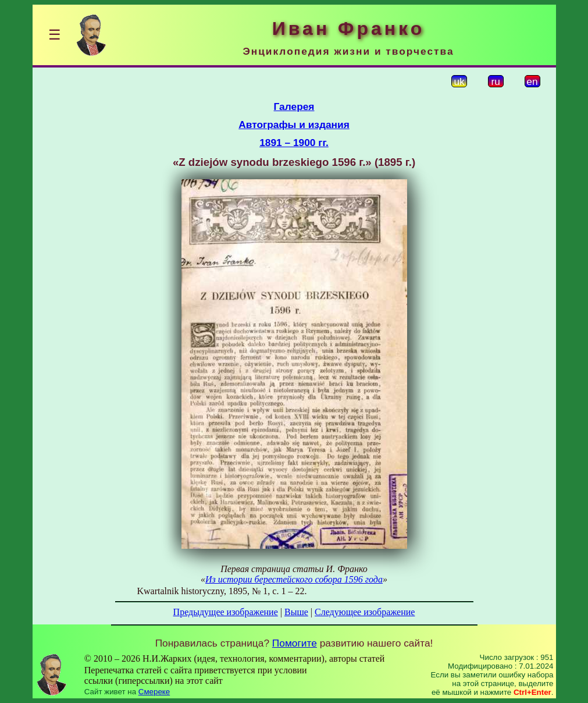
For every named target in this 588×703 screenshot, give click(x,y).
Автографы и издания (294, 125)
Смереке (154, 692)
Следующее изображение (365, 612)
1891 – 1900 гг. (294, 143)
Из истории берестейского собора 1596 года (294, 579)
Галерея (294, 106)
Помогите (295, 643)
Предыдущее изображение (226, 612)
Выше (296, 612)
